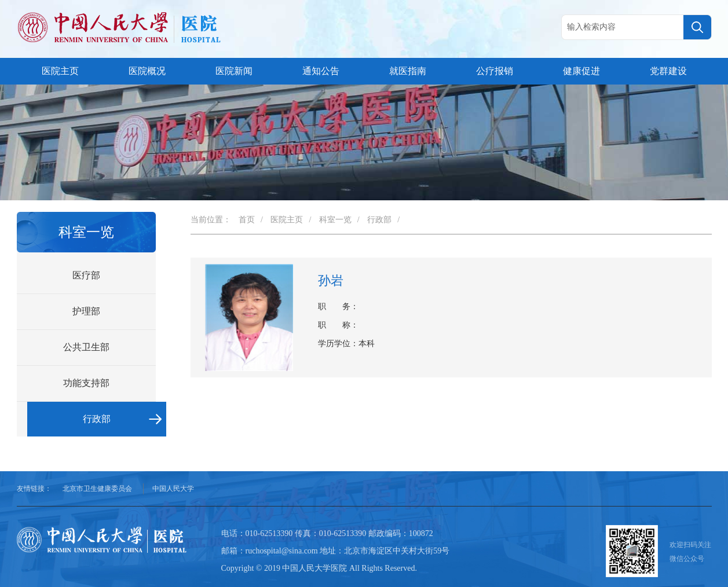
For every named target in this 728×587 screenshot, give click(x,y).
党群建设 (668, 71)
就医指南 (408, 71)
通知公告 (321, 71)
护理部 (86, 311)
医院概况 (147, 71)
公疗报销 (495, 71)
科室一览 (335, 220)
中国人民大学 (173, 489)
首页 (247, 220)
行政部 (97, 419)
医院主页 (60, 71)
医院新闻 (234, 71)
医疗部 (86, 275)
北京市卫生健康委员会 (97, 489)
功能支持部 (86, 383)
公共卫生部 (86, 347)
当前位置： (211, 220)
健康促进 (581, 71)
